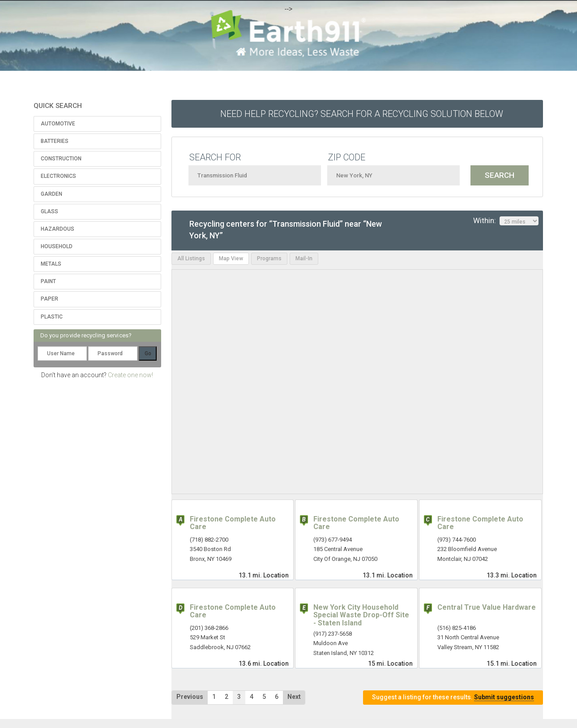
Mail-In (304, 258)
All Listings (191, 258)
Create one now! (130, 375)
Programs (269, 258)
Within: (506, 221)
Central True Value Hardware (487, 607)
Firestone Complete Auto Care (233, 523)
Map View (231, 258)
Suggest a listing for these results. (453, 697)
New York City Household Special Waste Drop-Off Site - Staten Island (361, 615)
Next (294, 697)
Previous (190, 697)
